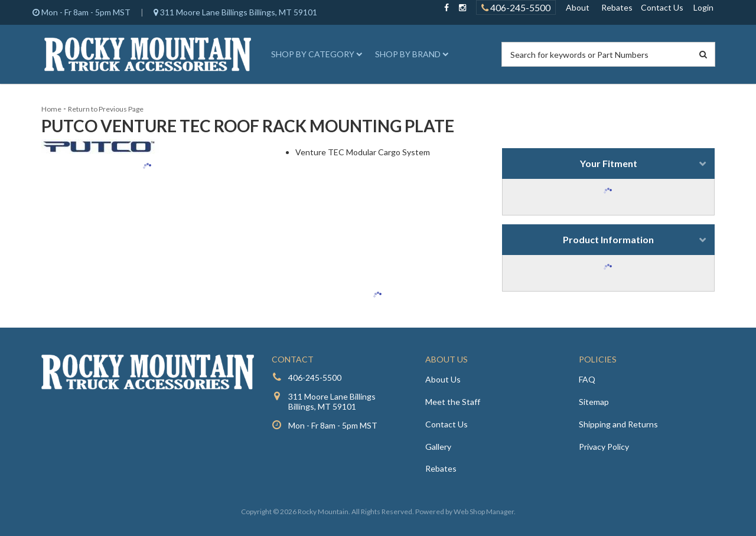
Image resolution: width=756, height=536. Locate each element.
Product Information (608, 239)
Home (51, 109)
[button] (315, 54)
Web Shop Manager (484, 512)
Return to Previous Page (106, 109)
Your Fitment (609, 163)
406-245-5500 (315, 378)
